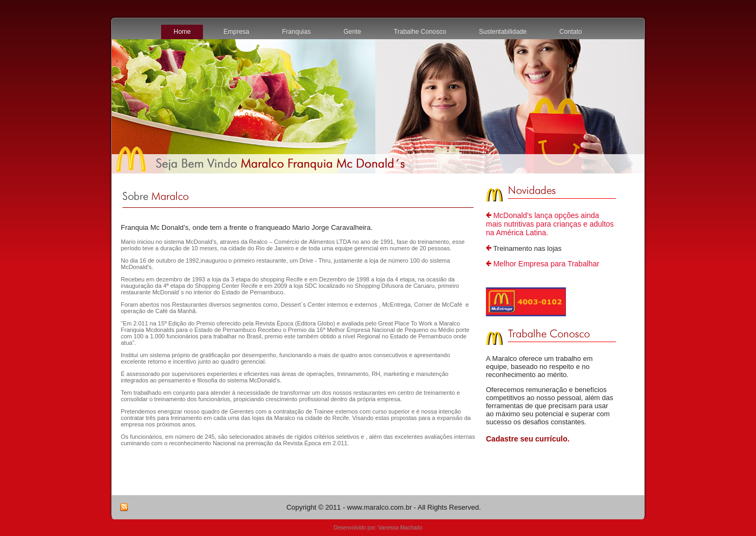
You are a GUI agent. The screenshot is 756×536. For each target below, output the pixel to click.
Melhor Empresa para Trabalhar (547, 264)
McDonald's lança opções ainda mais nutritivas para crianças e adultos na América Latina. (550, 224)
